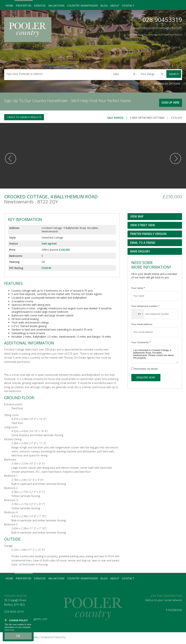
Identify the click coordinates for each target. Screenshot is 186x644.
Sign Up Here (169, 100)
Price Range (148, 74)
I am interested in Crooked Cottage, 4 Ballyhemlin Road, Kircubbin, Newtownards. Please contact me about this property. (155, 353)
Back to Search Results (24, 115)
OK (18, 637)
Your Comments (141, 341)
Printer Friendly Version (148, 232)
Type (111, 78)
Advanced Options (167, 83)
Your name (138, 286)
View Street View (143, 224)
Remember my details (146, 367)
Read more (9, 632)
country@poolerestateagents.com (157, 28)
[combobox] (138, 312)
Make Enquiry (140, 250)
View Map (137, 215)
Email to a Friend (143, 241)
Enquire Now (146, 376)
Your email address (142, 323)
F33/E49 (46, 266)
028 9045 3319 (14, 610)
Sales (116, 74)
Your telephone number (145, 305)
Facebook (174, 608)
